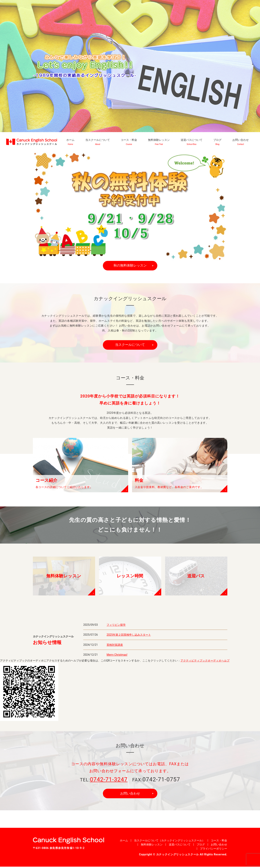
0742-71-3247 (109, 780)
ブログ (217, 142)
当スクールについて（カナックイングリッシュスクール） (169, 842)
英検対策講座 (115, 646)
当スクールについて (98, 142)
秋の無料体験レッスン (130, 266)
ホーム (70, 142)
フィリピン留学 (116, 626)
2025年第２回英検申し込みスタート (129, 636)
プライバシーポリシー (214, 850)
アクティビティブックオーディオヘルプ (205, 661)
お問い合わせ (241, 142)
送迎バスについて (192, 142)
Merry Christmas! (117, 656)
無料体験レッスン (159, 142)
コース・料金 (129, 142)
